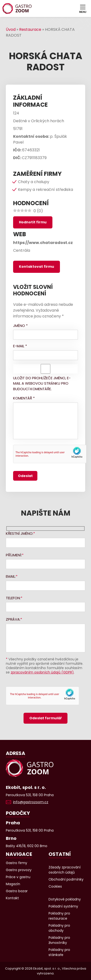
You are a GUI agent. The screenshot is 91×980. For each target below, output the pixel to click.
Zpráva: (13, 619)
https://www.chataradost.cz (43, 243)
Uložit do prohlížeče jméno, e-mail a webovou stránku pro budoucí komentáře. (42, 383)
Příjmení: (14, 555)
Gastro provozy (19, 870)
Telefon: (13, 598)
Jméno (20, 326)
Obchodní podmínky (66, 879)
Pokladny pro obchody (59, 928)
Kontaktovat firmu (37, 267)
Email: (11, 576)
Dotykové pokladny (65, 899)
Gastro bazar (17, 891)
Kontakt (12, 898)
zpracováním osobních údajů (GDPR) (42, 672)
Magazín (13, 884)
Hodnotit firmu (33, 222)
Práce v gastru (18, 877)
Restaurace (30, 29)
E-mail (20, 346)
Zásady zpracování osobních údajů (65, 870)
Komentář (24, 398)
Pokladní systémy (63, 906)
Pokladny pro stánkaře (59, 952)
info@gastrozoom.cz (31, 802)
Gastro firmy (17, 863)
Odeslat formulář (45, 718)
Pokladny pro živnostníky (59, 940)
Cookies (55, 886)
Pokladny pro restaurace (59, 916)
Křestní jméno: (20, 533)
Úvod (11, 29)
